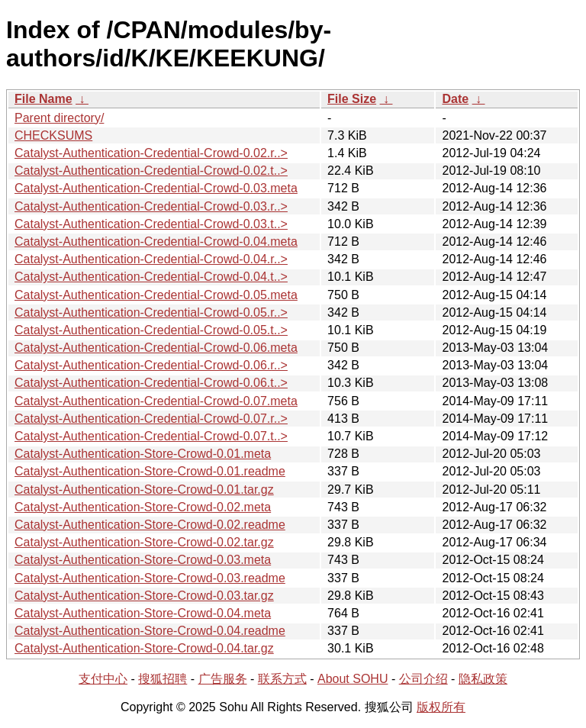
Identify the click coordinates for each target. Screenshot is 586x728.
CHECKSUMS (53, 135)
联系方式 (282, 679)
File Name (43, 99)
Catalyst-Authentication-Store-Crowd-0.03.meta (143, 560)
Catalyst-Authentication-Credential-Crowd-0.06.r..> (151, 365)
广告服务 (223, 679)
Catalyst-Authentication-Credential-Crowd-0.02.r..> (151, 153)
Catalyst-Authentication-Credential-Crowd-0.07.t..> (151, 436)
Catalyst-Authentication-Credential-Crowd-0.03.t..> (151, 224)
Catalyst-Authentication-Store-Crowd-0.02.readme (150, 525)
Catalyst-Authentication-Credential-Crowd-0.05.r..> (151, 312)
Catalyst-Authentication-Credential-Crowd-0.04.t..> (151, 277)
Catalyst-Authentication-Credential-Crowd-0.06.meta (156, 348)
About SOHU (353, 679)
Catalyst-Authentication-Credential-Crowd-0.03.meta (156, 188)
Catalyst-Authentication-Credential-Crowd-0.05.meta (156, 295)
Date (455, 99)
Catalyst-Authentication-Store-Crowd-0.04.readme (150, 631)
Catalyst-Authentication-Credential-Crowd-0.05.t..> (151, 330)
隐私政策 (483, 679)
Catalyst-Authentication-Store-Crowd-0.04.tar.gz (144, 648)
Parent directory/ (59, 118)
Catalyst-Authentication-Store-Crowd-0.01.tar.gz (144, 490)
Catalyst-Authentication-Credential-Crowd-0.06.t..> (151, 383)
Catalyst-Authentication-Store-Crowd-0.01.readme (150, 471)
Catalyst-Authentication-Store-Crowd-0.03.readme (150, 578)
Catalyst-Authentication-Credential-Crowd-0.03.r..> (151, 206)
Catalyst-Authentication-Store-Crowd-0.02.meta (143, 507)
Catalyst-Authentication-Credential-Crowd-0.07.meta (156, 401)
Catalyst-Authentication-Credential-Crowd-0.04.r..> (151, 259)
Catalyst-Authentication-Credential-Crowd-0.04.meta (156, 242)
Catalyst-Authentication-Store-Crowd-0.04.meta (143, 613)
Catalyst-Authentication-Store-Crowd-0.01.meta (143, 454)
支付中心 (103, 679)
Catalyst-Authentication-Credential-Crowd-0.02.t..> (151, 171)
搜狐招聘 (163, 679)
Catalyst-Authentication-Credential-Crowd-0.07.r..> (151, 419)
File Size (352, 99)
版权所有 (441, 707)
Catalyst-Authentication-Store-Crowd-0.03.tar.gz (144, 596)
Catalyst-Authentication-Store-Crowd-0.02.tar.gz (144, 542)
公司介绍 (423, 679)
